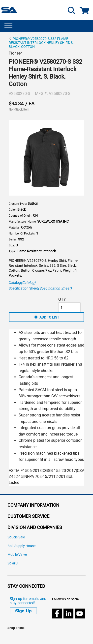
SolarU (13, 563)
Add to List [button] (49, 317)
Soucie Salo (16, 537)
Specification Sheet (40, 288)
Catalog (22, 283)
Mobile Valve (17, 555)
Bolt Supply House (21, 546)
